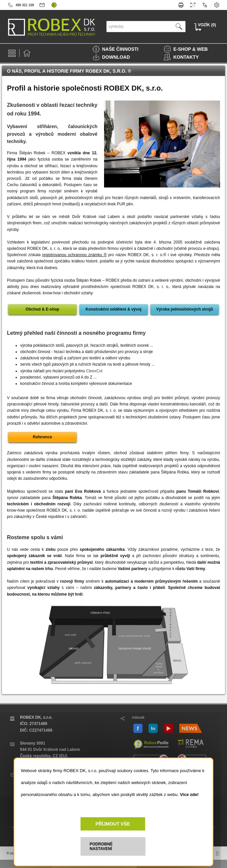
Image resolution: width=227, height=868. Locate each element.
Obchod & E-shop (42, 309)
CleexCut (94, 371)
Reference (42, 437)
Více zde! (189, 795)
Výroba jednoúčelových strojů (184, 309)
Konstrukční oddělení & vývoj (113, 309)
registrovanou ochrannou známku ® (74, 255)
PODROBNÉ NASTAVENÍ (101, 846)
